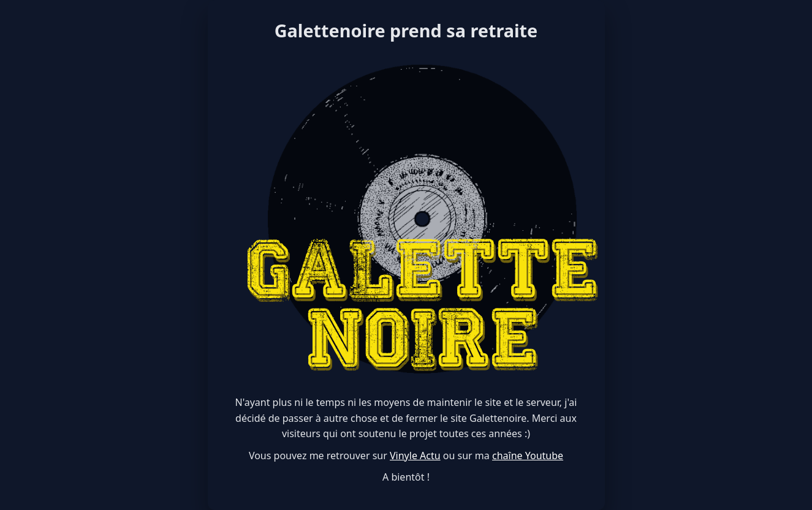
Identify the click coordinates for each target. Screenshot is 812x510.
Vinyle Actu (415, 456)
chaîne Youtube (528, 456)
